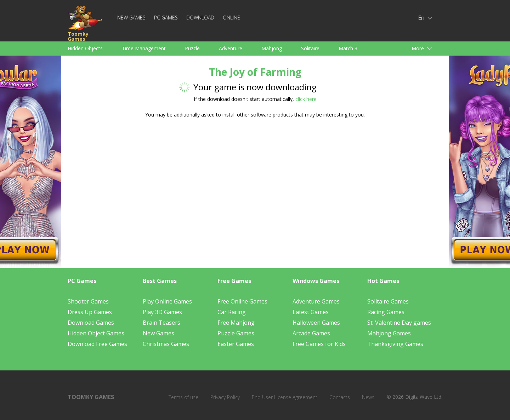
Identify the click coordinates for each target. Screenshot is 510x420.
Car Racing (232, 312)
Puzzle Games (236, 333)
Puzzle (192, 48)
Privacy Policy (225, 397)
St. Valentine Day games (399, 323)
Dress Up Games (90, 312)
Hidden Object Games (96, 333)
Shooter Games (88, 301)
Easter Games (236, 344)
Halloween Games (316, 323)
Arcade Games (311, 333)
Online (231, 18)
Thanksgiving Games (395, 344)
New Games (131, 18)
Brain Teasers (161, 323)
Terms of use (183, 397)
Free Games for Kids (319, 344)
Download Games (91, 323)
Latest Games (311, 312)
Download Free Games (97, 344)
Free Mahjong (236, 323)
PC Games (166, 18)
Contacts (340, 397)
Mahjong (272, 48)
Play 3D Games (162, 312)
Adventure (231, 48)
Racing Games (386, 312)
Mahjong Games (389, 333)
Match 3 (348, 48)
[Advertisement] (188, 179)
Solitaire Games (388, 301)
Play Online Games (167, 301)
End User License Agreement (285, 397)
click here (306, 99)
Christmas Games (166, 344)
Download (200, 18)
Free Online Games (242, 301)
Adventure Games (316, 301)
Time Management (144, 48)
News (368, 397)
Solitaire (310, 48)
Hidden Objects (85, 48)
